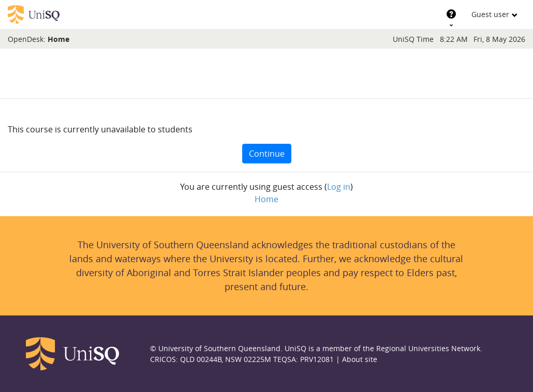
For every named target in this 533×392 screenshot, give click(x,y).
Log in (339, 187)
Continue (267, 154)
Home (58, 39)
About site (360, 359)
